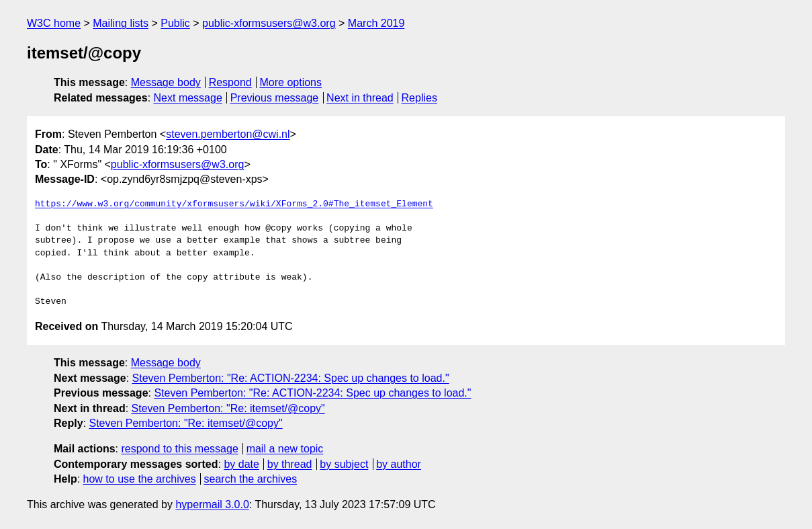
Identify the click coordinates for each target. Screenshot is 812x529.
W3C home (54, 23)
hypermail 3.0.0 (212, 504)
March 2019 (376, 23)
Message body (166, 82)
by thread (290, 464)
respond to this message (179, 449)
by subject (344, 464)
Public (175, 23)
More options (291, 82)
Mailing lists (121, 23)
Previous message (275, 98)
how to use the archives (140, 479)
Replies (419, 98)
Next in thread (360, 98)
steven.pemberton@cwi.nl (228, 134)
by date (241, 464)
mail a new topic (285, 449)
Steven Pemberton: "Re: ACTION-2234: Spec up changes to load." (291, 378)
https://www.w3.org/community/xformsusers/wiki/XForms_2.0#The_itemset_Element (234, 204)
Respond (230, 82)
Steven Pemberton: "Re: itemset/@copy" (228, 408)
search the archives (251, 479)
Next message (188, 98)
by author (399, 464)
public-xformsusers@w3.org (269, 23)
